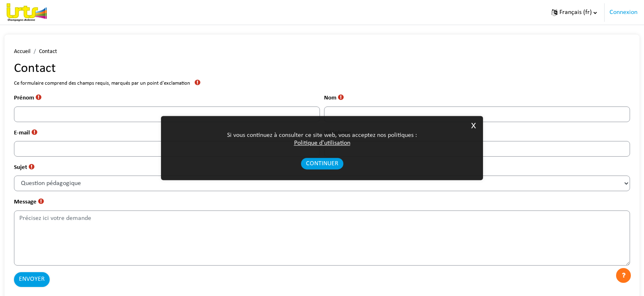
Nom (335, 99)
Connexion (623, 12)
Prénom (44, 99)
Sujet (40, 170)
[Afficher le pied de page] (623, 275)
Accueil (37, 52)
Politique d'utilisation (322, 143)
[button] (574, 12)
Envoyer (47, 282)
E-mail (42, 134)
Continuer (322, 164)
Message (45, 205)
